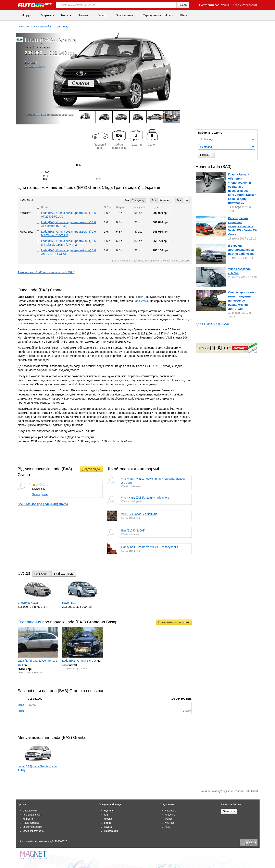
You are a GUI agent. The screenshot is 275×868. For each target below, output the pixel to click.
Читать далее (40, 494)
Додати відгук (91, 469)
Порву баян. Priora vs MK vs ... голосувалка (150, 547)
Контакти (28, 819)
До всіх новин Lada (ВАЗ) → (214, 324)
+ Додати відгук (35, 66)
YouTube (170, 823)
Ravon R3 (68, 603)
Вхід (236, 5)
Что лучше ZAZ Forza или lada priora (145, 498)
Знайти (183, 5)
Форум (27, 15)
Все (179, 200)
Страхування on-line (157, 15)
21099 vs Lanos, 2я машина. (140, 514)
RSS (168, 827)
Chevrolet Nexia (28, 603)
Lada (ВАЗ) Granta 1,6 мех (79, 661)
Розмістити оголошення (174, 622)
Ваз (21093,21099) (133, 530)
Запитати (229, 811)
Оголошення (124, 15)
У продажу (138, 200)
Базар (102, 15)
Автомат (164, 200)
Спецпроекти (30, 811)
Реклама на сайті (33, 815)
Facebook (170, 811)
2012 (21, 705)
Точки (65, 15)
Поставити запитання (212, 5)
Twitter (169, 819)
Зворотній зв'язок (33, 827)
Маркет (46, 15)
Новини (83, 15)
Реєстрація (250, 5)
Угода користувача (33, 831)
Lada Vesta (141, 301)
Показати (206, 155)
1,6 (186, 200)
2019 (21, 711)
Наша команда (31, 823)
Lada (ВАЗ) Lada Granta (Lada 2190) (37, 768)
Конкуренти (42, 574)
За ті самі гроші (64, 574)
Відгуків (30, 62)
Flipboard (170, 815)
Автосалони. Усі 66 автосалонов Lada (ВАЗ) (49, 115)
